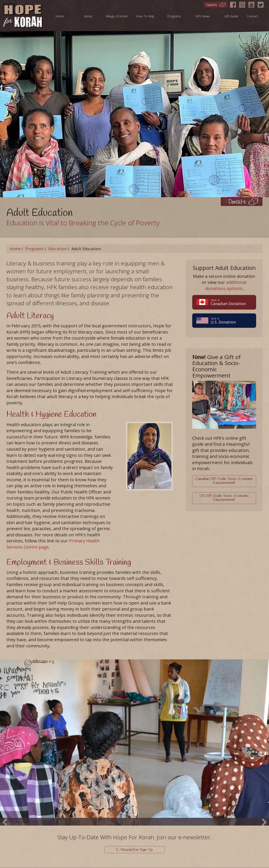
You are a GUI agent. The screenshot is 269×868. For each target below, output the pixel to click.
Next (263, 815)
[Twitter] (262, 4)
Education (57, 249)
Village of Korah (117, 16)
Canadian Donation (224, 302)
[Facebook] (234, 4)
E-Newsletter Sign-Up (134, 850)
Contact (252, 16)
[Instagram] (243, 4)
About (88, 16)
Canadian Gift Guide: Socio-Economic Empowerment (224, 481)
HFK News (203, 16)
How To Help (145, 16)
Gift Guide (231, 16)
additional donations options (226, 285)
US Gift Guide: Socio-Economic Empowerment (224, 497)
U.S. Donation (224, 320)
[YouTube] (252, 4)
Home (60, 16)
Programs (174, 16)
